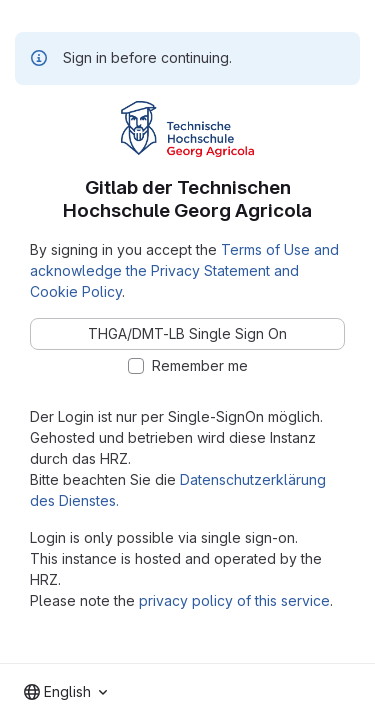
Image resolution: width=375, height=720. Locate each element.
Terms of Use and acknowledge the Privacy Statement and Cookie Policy (184, 270)
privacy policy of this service (234, 600)
